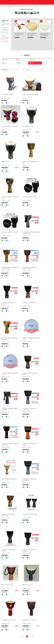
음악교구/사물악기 (21, 6)
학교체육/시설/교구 (9, 6)
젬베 (35, 6)
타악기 (29, 6)
